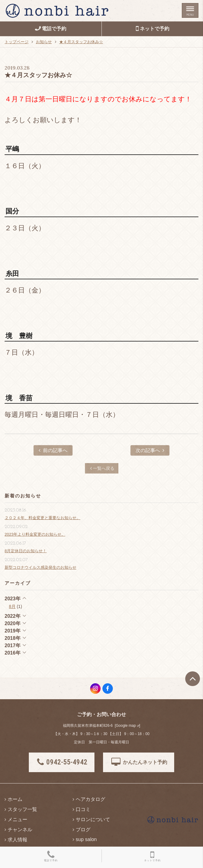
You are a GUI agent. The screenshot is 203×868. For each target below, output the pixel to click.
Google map (126, 726)
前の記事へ (53, 450)
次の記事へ (150, 450)
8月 (12, 606)
